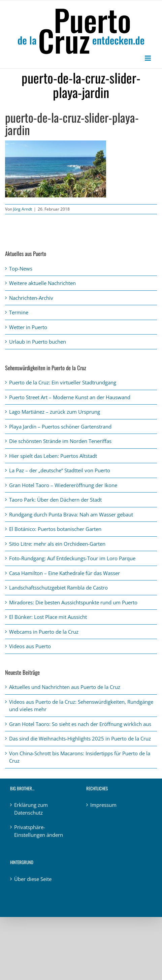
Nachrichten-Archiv (31, 298)
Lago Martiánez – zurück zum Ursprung (55, 412)
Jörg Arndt (23, 209)
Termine (19, 312)
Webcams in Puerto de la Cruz (44, 632)
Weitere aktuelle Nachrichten (42, 283)
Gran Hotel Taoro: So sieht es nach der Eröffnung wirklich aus (80, 724)
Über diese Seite (33, 879)
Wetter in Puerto (28, 327)
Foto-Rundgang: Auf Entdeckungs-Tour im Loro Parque (72, 558)
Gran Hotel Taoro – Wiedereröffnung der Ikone (63, 485)
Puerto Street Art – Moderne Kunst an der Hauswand (70, 397)
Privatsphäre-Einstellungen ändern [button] (39, 831)
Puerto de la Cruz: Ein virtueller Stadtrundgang (63, 382)
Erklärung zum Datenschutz (31, 809)
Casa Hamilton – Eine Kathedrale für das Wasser (64, 573)
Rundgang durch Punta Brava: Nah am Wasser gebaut (71, 514)
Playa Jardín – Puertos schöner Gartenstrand (60, 426)
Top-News (21, 268)
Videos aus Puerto (30, 646)
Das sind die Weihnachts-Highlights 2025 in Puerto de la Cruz (80, 738)
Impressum (103, 805)
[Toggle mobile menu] (148, 58)
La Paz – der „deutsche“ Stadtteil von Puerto (60, 470)
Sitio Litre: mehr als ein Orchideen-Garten (57, 544)
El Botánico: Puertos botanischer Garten (55, 529)
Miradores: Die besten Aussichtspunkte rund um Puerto (73, 602)
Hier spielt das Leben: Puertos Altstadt (53, 456)
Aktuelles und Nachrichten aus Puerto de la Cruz (65, 687)
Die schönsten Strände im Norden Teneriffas (60, 441)
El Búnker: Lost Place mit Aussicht (48, 617)
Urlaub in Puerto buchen (38, 342)
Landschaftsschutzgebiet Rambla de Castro (58, 588)
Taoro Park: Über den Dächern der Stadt (55, 500)
